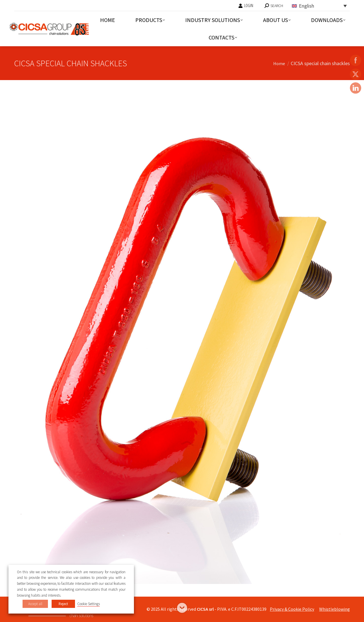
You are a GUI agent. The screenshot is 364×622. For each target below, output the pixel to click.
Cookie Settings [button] (89, 604)
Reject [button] (63, 604)
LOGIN (246, 6)
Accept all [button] (35, 604)
